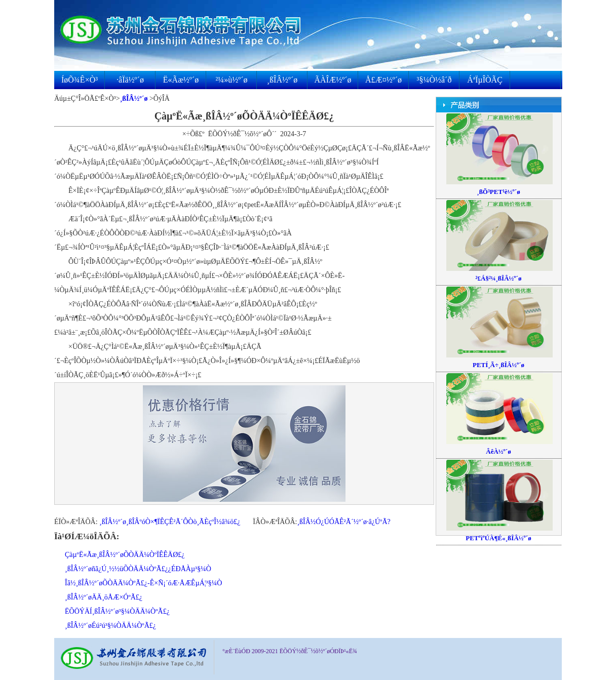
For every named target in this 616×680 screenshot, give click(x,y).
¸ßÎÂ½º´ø (282, 80)
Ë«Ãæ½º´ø (181, 80)
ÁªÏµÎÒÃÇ (485, 80)
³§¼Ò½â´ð (434, 80)
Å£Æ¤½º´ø (383, 80)
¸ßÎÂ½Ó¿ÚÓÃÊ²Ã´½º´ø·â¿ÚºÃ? (343, 522)
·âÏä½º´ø (130, 80)
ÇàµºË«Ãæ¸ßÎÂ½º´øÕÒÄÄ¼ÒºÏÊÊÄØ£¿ (125, 555)
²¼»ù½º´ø (231, 80)
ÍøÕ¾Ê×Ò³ (80, 80)
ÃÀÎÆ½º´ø (333, 80)
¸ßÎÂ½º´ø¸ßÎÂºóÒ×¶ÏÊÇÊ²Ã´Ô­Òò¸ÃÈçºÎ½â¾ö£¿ (170, 522)
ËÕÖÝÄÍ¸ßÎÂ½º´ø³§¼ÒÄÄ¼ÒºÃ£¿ (117, 611)
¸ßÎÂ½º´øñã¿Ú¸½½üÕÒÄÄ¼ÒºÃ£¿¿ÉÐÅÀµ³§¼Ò (138, 569)
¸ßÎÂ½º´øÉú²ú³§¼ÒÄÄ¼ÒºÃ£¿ (110, 626)
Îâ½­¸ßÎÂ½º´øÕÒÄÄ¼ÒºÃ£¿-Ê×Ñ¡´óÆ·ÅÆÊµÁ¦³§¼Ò (143, 583)
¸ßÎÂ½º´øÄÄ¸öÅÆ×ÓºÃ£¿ (104, 597)
